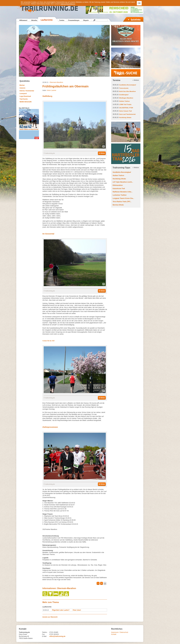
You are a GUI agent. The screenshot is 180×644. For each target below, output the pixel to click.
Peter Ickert (77, 610)
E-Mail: (44, 636)
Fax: (43, 634)
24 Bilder (102, 153)
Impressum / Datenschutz (120, 632)
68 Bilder (102, 484)
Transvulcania (124, 88)
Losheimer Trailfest (120, 195)
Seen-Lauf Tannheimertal (127, 114)
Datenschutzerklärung (68, 4)
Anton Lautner (52, 90)
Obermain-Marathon (56, 82)
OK (139, 3)
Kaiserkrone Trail (119, 189)
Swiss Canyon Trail (125, 111)
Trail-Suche (24, 99)
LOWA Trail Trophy (125, 104)
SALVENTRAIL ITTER (126, 108)
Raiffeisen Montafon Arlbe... (123, 192)
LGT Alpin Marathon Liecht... (123, 182)
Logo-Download (25, 96)
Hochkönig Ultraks (125, 118)
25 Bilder (102, 291)
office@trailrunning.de (57, 636)
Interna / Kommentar (27, 91)
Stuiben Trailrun (124, 101)
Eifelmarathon (118, 185)
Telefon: (45, 632)
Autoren (22, 88)
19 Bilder (102, 398)
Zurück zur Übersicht (50, 617)
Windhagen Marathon (126, 98)
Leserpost (23, 94)
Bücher (22, 85)
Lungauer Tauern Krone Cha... (123, 198)
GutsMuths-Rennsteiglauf (128, 85)
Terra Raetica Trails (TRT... (122, 202)
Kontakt (114, 634)
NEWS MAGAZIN (25, 102)
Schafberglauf (124, 95)
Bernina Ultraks (118, 205)
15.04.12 (46, 610)
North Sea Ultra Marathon (127, 91)
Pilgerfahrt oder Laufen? (61, 610)
